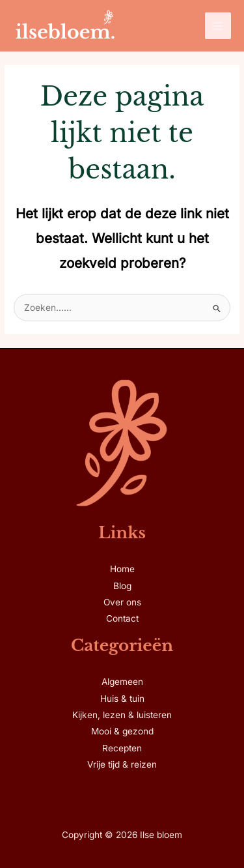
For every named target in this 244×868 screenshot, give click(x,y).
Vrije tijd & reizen (122, 764)
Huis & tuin (122, 699)
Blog (122, 586)
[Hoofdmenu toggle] (218, 26)
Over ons (122, 602)
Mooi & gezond (122, 731)
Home (122, 569)
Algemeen (122, 682)
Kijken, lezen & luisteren (122, 715)
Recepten (122, 748)
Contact (122, 618)
